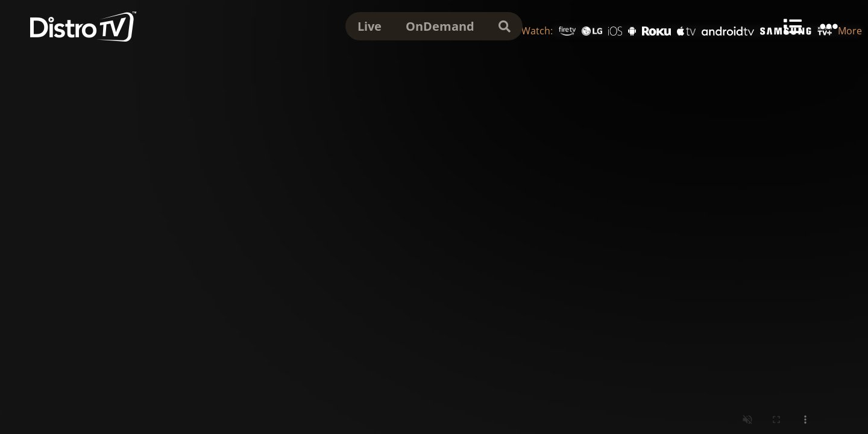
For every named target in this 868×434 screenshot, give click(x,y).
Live (370, 26)
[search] (505, 26)
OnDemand (440, 26)
